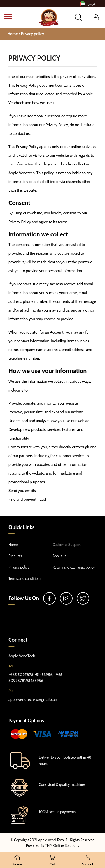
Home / (14, 34)
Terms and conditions (25, 578)
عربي (88, 4)
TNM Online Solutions (62, 845)
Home (13, 545)
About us (60, 556)
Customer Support (67, 545)
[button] (78, 17)
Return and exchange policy (74, 567)
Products (15, 556)
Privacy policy (33, 34)
